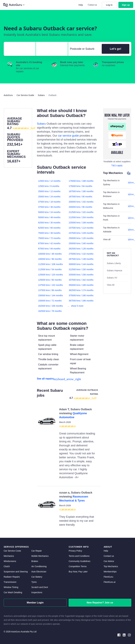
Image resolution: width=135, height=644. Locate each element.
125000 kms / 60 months (50, 280)
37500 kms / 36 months (49, 207)
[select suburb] (84, 49)
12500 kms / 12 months (49, 181)
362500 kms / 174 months (81, 290)
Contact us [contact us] (109, 556)
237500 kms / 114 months (81, 228)
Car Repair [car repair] (37, 551)
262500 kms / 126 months (81, 249)
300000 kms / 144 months (81, 264)
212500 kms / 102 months (81, 212)
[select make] (18, 49)
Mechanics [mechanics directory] (9, 556)
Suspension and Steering (16, 572)
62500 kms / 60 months (49, 228)
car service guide (68, 136)
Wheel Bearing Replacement (78, 371)
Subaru (41, 124)
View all (117, 239)
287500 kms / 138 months (81, 259)
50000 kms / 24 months (49, 212)
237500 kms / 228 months (81, 233)
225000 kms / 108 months (81, 223)
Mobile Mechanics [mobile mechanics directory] (40, 556)
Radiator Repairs (12, 577)
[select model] (51, 49)
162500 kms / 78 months (50, 311)
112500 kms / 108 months (51, 264)
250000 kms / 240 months (81, 243)
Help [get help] (106, 551)
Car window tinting (48, 354)
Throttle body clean (49, 359)
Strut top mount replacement (47, 338)
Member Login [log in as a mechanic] (35, 603)
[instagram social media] (129, 635)
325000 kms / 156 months (81, 275)
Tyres (34, 582)
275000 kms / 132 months (81, 254)
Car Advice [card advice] (109, 561)
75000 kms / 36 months (49, 233)
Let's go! (116, 49)
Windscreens (10, 561)
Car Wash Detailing (13, 592)
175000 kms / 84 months (80, 186)
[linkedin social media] (124, 635)
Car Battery (37, 577)
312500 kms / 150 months (81, 269)
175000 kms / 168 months (81, 181)
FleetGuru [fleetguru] (108, 577)
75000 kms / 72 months (49, 238)
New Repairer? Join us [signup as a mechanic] (100, 603)
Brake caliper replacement (77, 347)
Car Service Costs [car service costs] (12, 551)
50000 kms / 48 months (49, 217)
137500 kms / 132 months (51, 285)
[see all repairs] (68, 379)
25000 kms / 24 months (49, 197)
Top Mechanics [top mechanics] (111, 566)
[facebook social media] (119, 635)
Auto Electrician (39, 572)
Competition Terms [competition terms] (78, 566)
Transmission (10, 582)
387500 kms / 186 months (81, 301)
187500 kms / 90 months (80, 197)
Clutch (7, 566)
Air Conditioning (39, 566)
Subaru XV (112, 278)
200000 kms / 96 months (80, 207)
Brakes (35, 561)
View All (111, 285)
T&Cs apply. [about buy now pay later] (117, 165)
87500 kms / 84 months (49, 249)
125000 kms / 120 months (51, 275)
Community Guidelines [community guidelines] (80, 561)
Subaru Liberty (114, 263)
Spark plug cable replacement (47, 347)
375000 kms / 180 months (81, 295)
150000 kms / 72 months (50, 301)
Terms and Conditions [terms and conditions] (79, 556)
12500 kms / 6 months (49, 186)
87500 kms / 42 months (49, 243)
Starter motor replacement (77, 338)
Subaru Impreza (115, 270)
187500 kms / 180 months (81, 191)
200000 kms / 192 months (81, 202)
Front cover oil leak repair (80, 361)
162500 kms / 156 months (51, 306)
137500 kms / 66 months (50, 290)
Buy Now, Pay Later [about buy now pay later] (78, 572)
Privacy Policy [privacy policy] (75, 551)
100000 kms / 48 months (50, 254)
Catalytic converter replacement (48, 367)
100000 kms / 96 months (50, 259)
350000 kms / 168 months (81, 285)
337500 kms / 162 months (81, 280)
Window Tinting (11, 587)
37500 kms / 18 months (49, 202)
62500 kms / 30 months (49, 223)
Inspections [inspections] (37, 592)
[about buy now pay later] (117, 134)
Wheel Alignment (79, 354)
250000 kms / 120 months (81, 238)
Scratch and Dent (40, 587)
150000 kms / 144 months (51, 295)
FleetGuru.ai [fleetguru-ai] (110, 582)
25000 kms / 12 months (49, 191)
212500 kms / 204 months (81, 217)
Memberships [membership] (110, 572)
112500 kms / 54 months (50, 269)
